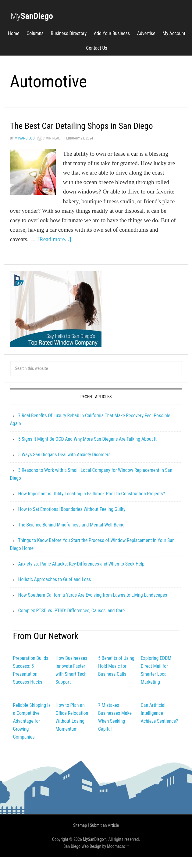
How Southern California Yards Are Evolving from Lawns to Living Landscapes (93, 606)
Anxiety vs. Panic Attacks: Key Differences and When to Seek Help (81, 575)
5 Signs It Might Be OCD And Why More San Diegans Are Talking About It (87, 450)
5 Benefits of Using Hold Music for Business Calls (116, 677)
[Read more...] (54, 250)
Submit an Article (104, 836)
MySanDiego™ (95, 850)
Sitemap (80, 836)
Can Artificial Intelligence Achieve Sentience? (159, 724)
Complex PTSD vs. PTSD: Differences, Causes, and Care (72, 622)
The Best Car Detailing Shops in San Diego (87, 131)
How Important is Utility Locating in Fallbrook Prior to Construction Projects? (92, 505)
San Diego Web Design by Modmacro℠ (96, 857)
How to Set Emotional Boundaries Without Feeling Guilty (72, 520)
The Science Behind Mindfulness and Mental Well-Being (71, 536)
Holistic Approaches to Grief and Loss (55, 590)
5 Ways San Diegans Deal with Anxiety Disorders (64, 466)
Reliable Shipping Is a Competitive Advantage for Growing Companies (32, 732)
